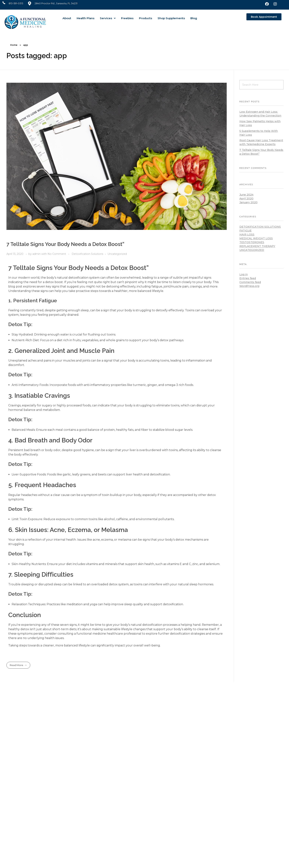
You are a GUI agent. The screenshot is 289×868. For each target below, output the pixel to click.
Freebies (127, 18)
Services (108, 18)
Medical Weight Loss (256, 238)
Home (14, 45)
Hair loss (247, 234)
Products (146, 18)
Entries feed (248, 278)
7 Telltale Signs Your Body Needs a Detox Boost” (65, 244)
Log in (244, 274)
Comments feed (250, 282)
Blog (194, 18)
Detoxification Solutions (87, 254)
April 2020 (246, 198)
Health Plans (86, 18)
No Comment (57, 254)
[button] (108, 18)
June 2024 (246, 195)
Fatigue (246, 231)
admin (37, 254)
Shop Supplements (171, 18)
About (67, 18)
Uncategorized (117, 254)
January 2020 (248, 202)
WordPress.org (249, 286)
